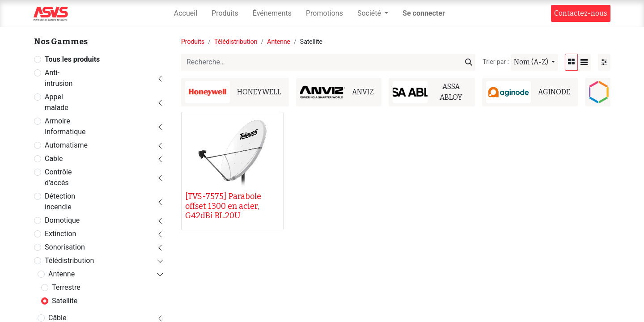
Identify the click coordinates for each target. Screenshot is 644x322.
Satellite (65, 301)
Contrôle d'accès (58, 177)
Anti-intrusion (59, 78)
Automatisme (66, 145)
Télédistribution (69, 261)
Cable (54, 159)
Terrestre (66, 287)
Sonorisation (65, 247)
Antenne (61, 274)
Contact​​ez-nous (581, 13)
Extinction (60, 234)
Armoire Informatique (65, 126)
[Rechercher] (469, 62)
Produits (193, 42)
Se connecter (424, 13)
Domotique (62, 220)
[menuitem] (186, 13)
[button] (534, 62)
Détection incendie (60, 201)
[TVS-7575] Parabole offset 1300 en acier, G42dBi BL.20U (223, 206)
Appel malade (57, 102)
